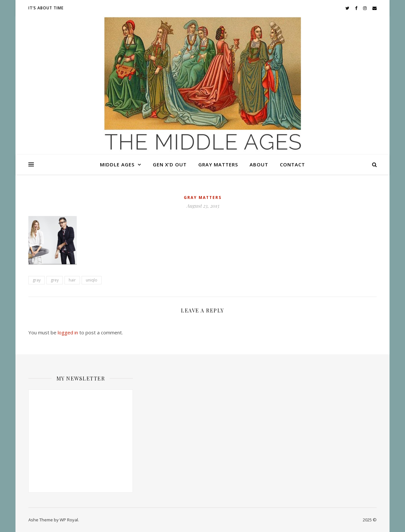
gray (37, 280)
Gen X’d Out (170, 164)
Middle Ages (117, 164)
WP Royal (69, 520)
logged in (68, 332)
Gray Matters (218, 164)
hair (72, 280)
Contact (292, 164)
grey (55, 280)
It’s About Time (46, 8)
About (259, 164)
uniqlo (92, 280)
